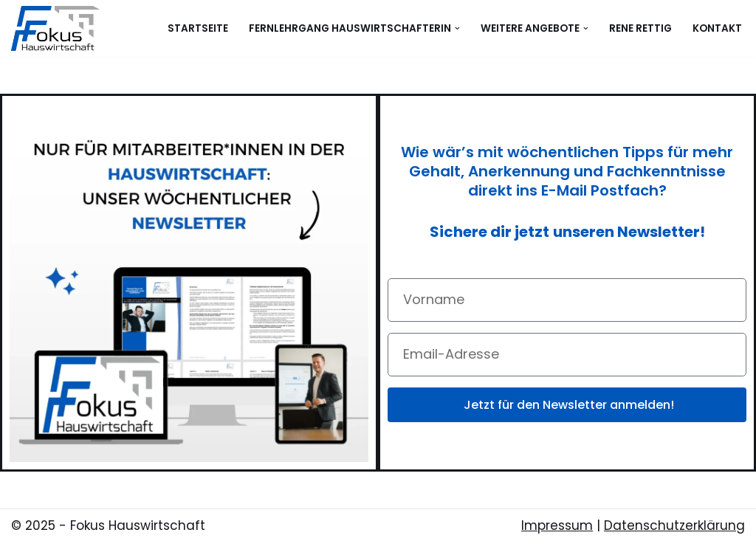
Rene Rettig (640, 28)
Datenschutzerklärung (674, 525)
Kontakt (717, 28)
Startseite (198, 28)
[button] (457, 28)
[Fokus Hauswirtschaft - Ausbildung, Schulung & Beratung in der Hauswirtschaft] (59, 28)
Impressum (557, 525)
